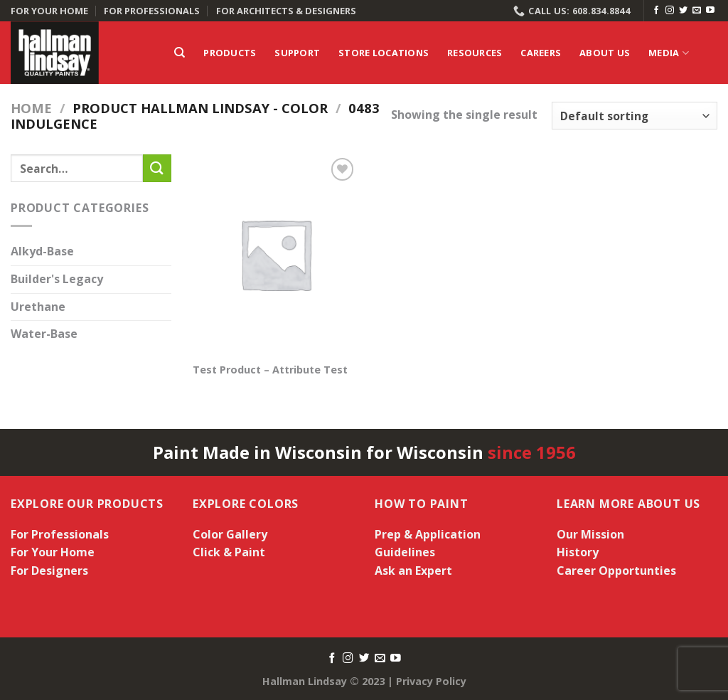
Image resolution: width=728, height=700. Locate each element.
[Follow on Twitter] (683, 11)
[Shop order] (635, 116)
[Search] (180, 53)
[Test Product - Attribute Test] (275, 254)
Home (31, 108)
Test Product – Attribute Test (270, 370)
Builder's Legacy (57, 279)
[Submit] (157, 168)
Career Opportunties (616, 571)
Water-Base (44, 334)
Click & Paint (229, 552)
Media (669, 53)
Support (297, 53)
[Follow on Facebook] (656, 11)
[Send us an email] (697, 11)
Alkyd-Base (42, 252)
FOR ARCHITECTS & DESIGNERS (286, 11)
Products (230, 53)
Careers (541, 53)
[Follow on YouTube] (710, 11)
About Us (605, 53)
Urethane (38, 307)
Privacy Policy (431, 681)
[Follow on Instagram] (670, 11)
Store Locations (384, 53)
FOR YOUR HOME (49, 11)
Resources (475, 53)
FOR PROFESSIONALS (152, 11)
